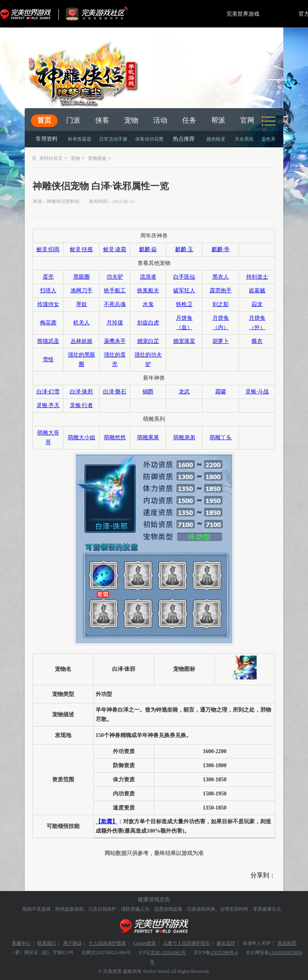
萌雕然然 (115, 437)
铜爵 (148, 392)
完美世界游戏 (27, 14)
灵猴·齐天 (48, 405)
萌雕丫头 (221, 437)
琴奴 (82, 304)
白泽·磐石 (115, 392)
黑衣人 (221, 277)
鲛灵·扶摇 (82, 249)
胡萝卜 (221, 341)
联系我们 (47, 943)
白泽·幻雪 (48, 392)
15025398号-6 (224, 953)
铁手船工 (115, 291)
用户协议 (72, 943)
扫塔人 (48, 291)
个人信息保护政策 (107, 943)
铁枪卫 (184, 304)
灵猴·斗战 (257, 392)
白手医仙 (184, 277)
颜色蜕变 (216, 139)
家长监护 (226, 943)
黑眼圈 (82, 277)
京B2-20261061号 (168, 953)
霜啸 (221, 392)
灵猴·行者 (82, 405)
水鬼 (148, 304)
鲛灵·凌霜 (115, 249)
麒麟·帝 (221, 249)
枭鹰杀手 (115, 341)
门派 (73, 120)
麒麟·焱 (148, 249)
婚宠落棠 (184, 341)
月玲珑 (115, 323)
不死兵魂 (115, 304)
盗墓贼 (257, 291)
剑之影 (221, 304)
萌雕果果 (148, 437)
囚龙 (257, 304)
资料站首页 (51, 158)
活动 (160, 120)
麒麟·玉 (184, 249)
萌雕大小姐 (82, 437)
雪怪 (48, 360)
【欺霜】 (107, 821)
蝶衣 (257, 341)
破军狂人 (184, 291)
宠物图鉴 (97, 158)
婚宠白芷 (148, 341)
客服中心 (21, 943)
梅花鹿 (48, 323)
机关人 (82, 323)
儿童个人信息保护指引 (187, 943)
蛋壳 (48, 277)
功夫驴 (115, 277)
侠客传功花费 (149, 139)
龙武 (184, 392)
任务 (189, 120)
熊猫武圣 (48, 341)
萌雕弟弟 (184, 437)
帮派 (218, 120)
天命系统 (244, 139)
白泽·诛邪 (82, 392)
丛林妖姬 (82, 341)
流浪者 (148, 277)
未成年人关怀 (257, 943)
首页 (44, 120)
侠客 (102, 120)
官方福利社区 (104, 14)
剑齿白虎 (148, 323)
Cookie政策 (145, 943)
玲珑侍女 (48, 304)
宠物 (131, 120)
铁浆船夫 (148, 291)
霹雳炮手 (221, 291)
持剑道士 (257, 277)
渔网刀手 (82, 291)
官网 (247, 120)
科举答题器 (80, 139)
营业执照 (287, 943)
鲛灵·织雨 (48, 249)
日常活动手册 (113, 139)
